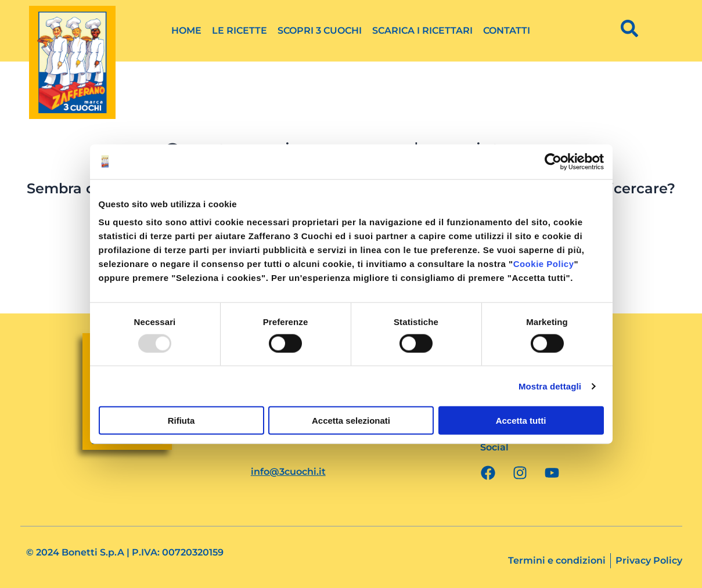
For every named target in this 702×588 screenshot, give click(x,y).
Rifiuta (181, 421)
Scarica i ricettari (422, 30)
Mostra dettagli (550, 386)
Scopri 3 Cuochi (320, 30)
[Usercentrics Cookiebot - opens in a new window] (553, 161)
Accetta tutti (521, 421)
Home (186, 30)
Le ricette (240, 30)
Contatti (507, 30)
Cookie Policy (544, 264)
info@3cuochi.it (288, 472)
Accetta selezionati (351, 421)
